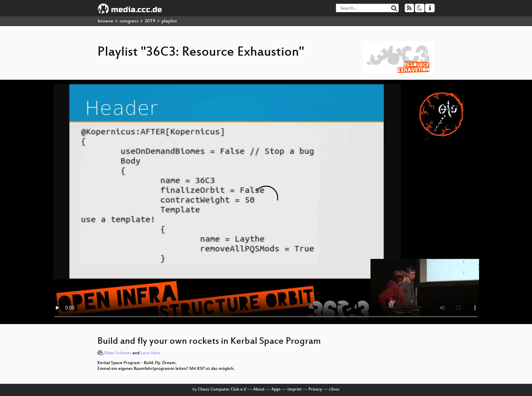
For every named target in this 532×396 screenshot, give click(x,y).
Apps (276, 390)
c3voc (334, 390)
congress (129, 21)
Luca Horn (150, 353)
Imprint (294, 390)
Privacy (315, 390)
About (259, 390)
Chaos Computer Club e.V (222, 390)
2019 (150, 21)
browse (106, 21)
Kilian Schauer (118, 353)
